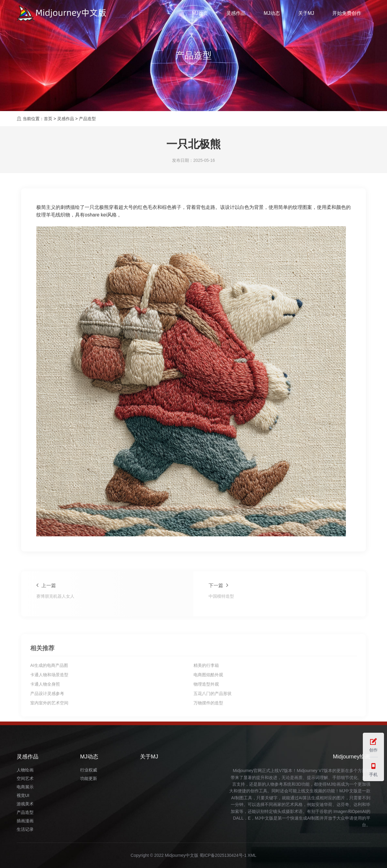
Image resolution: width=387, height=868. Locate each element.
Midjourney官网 (247, 771)
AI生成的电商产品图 (49, 716)
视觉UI (23, 795)
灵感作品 (236, 13)
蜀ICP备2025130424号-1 (223, 855)
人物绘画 (25, 770)
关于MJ (306, 13)
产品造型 (87, 119)
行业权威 (89, 770)
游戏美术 (25, 804)
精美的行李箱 (206, 716)
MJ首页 (200, 13)
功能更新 (89, 778)
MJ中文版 (348, 791)
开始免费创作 (347, 13)
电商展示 (25, 787)
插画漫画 (25, 821)
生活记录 (25, 829)
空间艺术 (25, 778)
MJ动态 (272, 13)
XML (252, 855)
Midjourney (307, 771)
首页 (48, 119)
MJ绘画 (334, 784)
